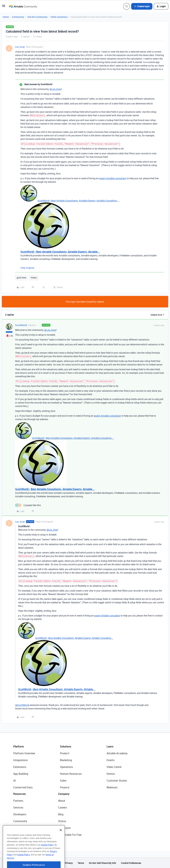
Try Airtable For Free (70, 835)
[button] (4, 7)
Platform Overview (24, 753)
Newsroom (64, 828)
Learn (110, 746)
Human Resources (71, 774)
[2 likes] (28, 505)
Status (62, 821)
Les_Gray (20, 47)
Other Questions (59, 17)
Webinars (112, 787)
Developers (20, 814)
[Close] (61, 842)
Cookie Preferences (131, 863)
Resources (20, 794)
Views (34, 278)
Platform (19, 746)
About (62, 801)
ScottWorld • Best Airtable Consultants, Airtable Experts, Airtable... (60, 252)
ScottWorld (21, 325)
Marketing (66, 760)
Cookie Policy (47, 857)
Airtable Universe (23, 835)
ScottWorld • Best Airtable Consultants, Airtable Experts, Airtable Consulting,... (78, 201)
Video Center (114, 767)
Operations (66, 767)
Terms (81, 863)
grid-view (21, 278)
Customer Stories (117, 781)
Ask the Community (37, 17)
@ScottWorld (22, 705)
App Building (21, 774)
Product (65, 753)
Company (64, 794)
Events (111, 760)
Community (18, 17)
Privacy (69, 863)
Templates (19, 828)
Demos (111, 774)
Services (18, 807)
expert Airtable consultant (113, 178)
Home (6, 17)
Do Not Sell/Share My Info (103, 863)
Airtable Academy (117, 753)
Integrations (21, 760)
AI (15, 781)
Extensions (20, 767)
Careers (63, 807)
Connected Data (23, 787)
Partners (18, 801)
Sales (63, 781)
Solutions (66, 746)
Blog (61, 814)
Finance (65, 787)
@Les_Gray (55, 89)
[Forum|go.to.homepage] (23, 6)
